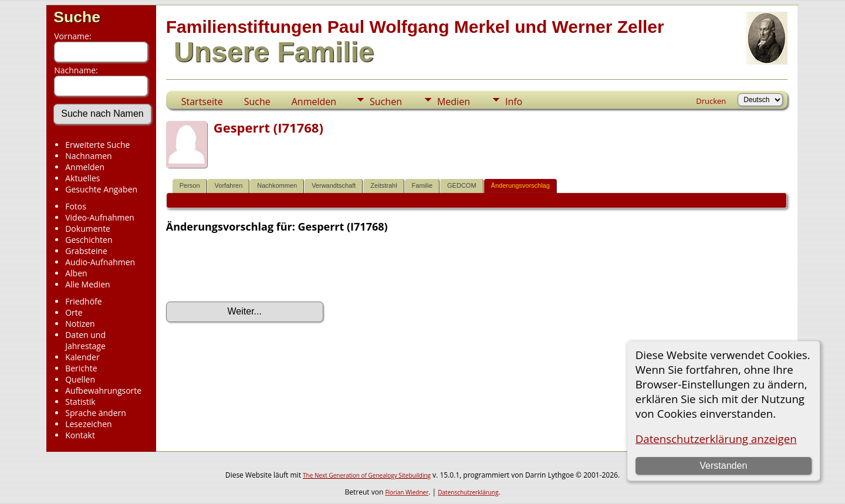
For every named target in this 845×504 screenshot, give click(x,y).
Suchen (386, 102)
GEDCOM (462, 185)
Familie (422, 185)
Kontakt (80, 435)
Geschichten (89, 240)
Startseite (202, 102)
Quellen (80, 379)
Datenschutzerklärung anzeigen (716, 439)
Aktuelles (82, 178)
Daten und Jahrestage (85, 340)
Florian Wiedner (407, 492)
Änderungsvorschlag (520, 185)
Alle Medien (87, 284)
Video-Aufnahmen (100, 217)
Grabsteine (86, 251)
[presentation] (255, 268)
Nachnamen (88, 156)
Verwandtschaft (334, 185)
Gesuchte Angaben (101, 189)
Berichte (81, 368)
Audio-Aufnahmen (100, 262)
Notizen (80, 324)
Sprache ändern (96, 413)
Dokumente (88, 229)
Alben (76, 273)
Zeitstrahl (383, 185)
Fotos (76, 206)
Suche (77, 17)
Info (514, 102)
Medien (454, 102)
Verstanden (723, 466)
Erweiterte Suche (97, 145)
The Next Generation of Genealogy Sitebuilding (367, 475)
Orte (74, 312)
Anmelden (85, 167)
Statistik (80, 402)
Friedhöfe (84, 301)
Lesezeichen (88, 424)
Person (190, 185)
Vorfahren (229, 185)
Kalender (82, 357)
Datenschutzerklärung (468, 492)
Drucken (711, 101)
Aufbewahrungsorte (103, 390)
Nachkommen (277, 185)
